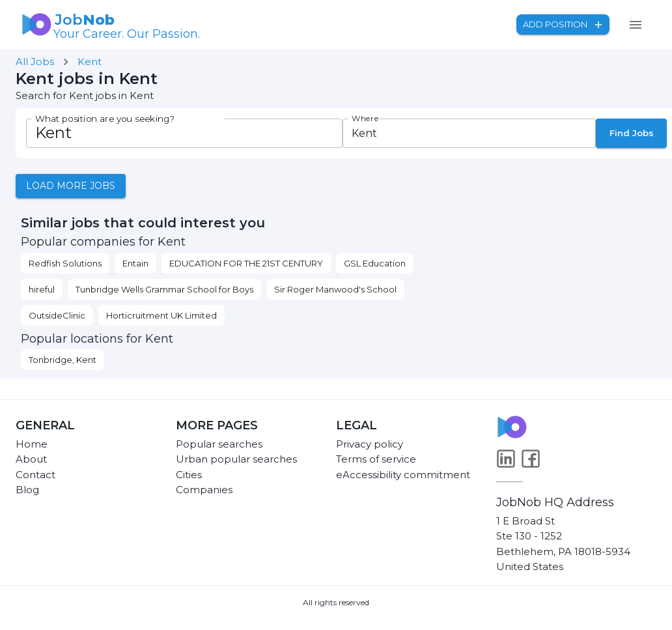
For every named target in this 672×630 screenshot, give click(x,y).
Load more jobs (71, 186)
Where (365, 119)
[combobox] (458, 134)
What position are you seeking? (105, 119)
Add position (563, 24)
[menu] (636, 25)
